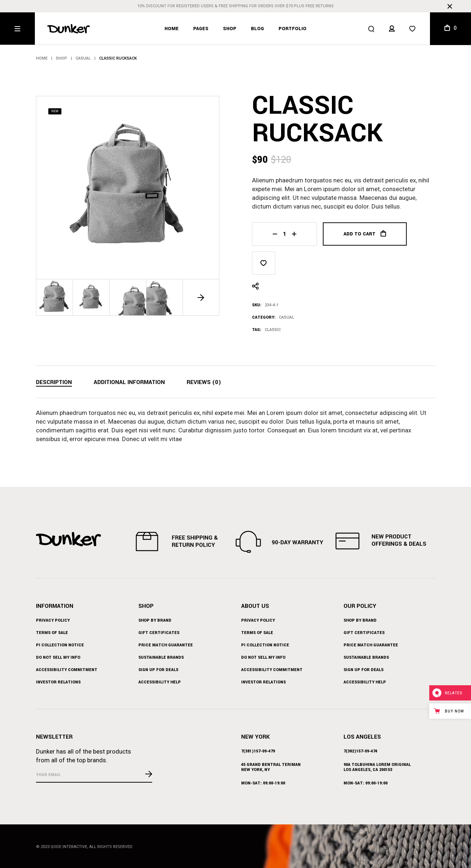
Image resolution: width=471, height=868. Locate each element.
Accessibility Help (160, 682)
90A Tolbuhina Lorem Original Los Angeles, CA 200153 (377, 767)
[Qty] (285, 234)
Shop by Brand (155, 620)
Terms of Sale (52, 633)
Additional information (129, 382)
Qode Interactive (69, 847)
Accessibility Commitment (67, 670)
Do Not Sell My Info (58, 657)
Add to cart (365, 234)
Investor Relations (58, 682)
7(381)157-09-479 (258, 751)
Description (54, 382)
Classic (273, 330)
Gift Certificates (159, 633)
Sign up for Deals (158, 670)
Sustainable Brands (161, 657)
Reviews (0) (204, 382)
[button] (201, 297)
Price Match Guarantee (166, 645)
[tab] (54, 383)
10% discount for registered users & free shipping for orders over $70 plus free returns (235, 6)
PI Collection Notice (60, 645)
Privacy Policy (53, 620)
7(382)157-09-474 (360, 751)
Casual (287, 317)
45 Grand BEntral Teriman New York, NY (271, 767)
